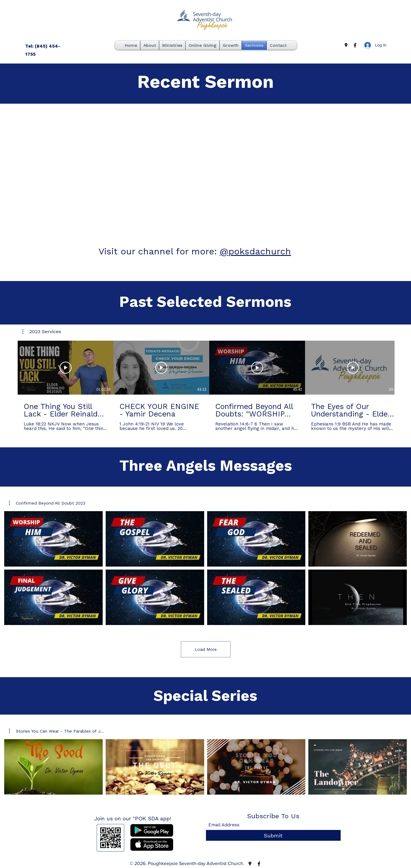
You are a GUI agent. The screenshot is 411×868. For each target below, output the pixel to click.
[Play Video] (66, 368)
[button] (42, 332)
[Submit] (273, 835)
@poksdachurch (255, 251)
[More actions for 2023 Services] (42, 332)
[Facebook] (355, 45)
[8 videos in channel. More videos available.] (205, 568)
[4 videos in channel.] (205, 767)
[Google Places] (346, 45)
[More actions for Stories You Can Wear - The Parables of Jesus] (56, 731)
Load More (206, 649)
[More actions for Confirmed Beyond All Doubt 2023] (47, 503)
